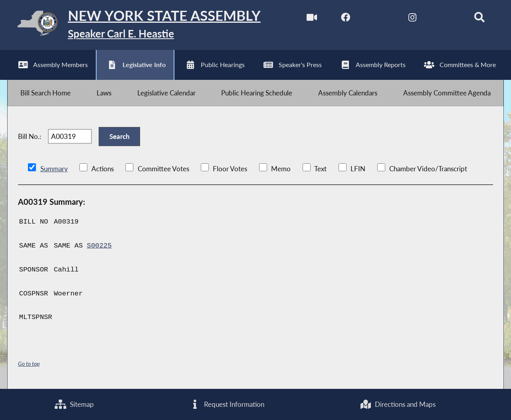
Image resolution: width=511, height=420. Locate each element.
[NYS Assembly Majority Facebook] (346, 19)
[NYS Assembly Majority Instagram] (412, 19)
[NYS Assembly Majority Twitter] (379, 19)
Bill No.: (30, 136)
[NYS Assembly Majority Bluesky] (446, 19)
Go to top (29, 364)
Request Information (227, 404)
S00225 (99, 246)
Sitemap (74, 404)
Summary (54, 169)
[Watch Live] (312, 19)
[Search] (479, 19)
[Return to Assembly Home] (134, 25)
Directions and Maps (398, 404)
